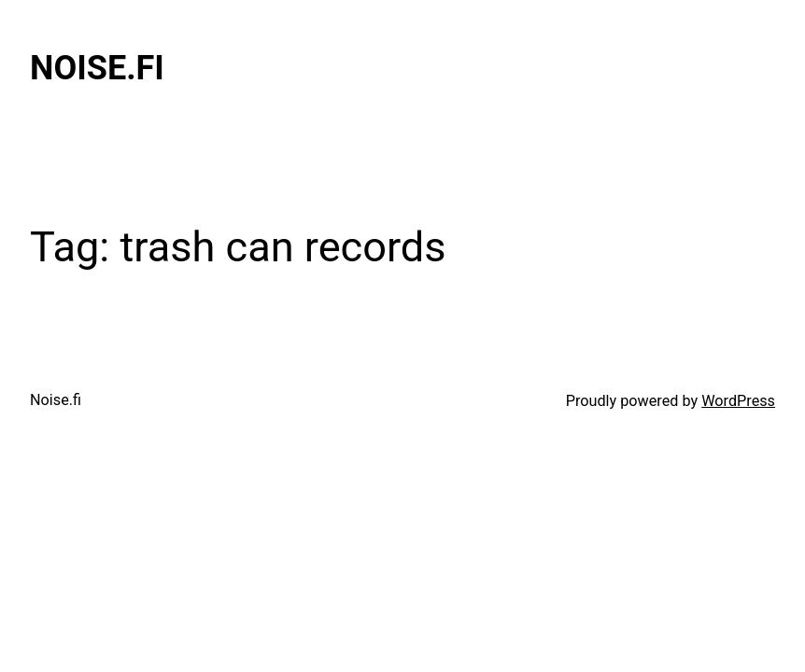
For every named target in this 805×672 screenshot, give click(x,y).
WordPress (738, 401)
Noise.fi (97, 68)
